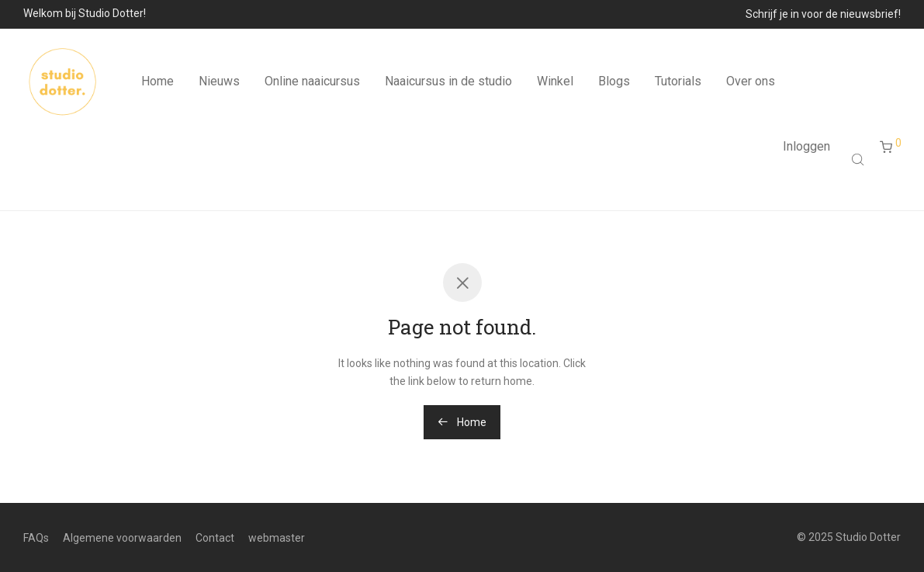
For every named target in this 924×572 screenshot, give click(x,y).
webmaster (277, 538)
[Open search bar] (860, 159)
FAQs (36, 538)
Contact (215, 538)
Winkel (555, 81)
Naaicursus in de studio (448, 81)
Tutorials (678, 81)
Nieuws (219, 81)
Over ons (751, 81)
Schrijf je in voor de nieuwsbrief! (823, 14)
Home (157, 81)
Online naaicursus (312, 81)
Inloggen (806, 146)
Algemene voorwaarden (122, 538)
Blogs (614, 81)
